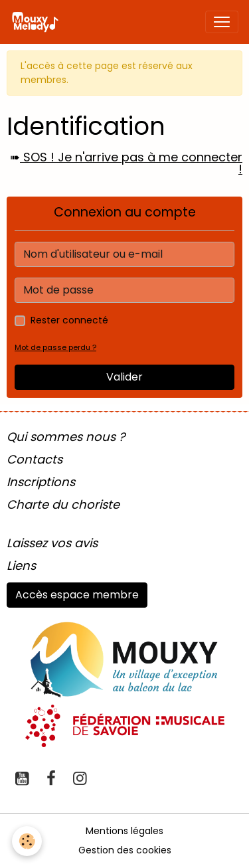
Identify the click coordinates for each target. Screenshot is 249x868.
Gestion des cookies (125, 850)
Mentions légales (124, 831)
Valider (124, 377)
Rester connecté (69, 320)
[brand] (38, 22)
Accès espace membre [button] (77, 595)
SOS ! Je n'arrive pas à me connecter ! (131, 163)
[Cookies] (27, 841)
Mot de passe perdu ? (55, 347)
